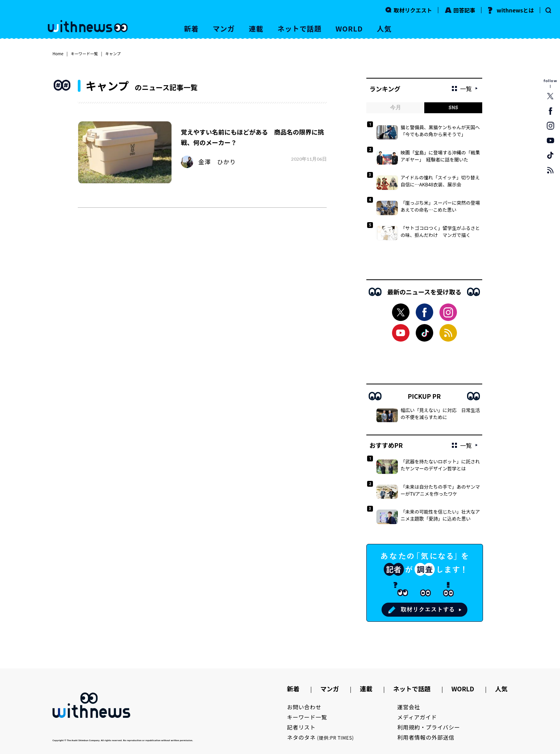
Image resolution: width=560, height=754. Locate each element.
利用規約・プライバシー (429, 727)
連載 (256, 28)
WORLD (349, 28)
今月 (395, 108)
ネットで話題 (299, 28)
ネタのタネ (320, 737)
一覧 (462, 89)
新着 (191, 28)
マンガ (224, 28)
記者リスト (301, 727)
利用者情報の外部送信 (426, 737)
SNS (453, 108)
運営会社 (409, 707)
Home (58, 53)
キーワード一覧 (84, 53)
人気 (384, 28)
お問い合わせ (304, 707)
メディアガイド (417, 717)
